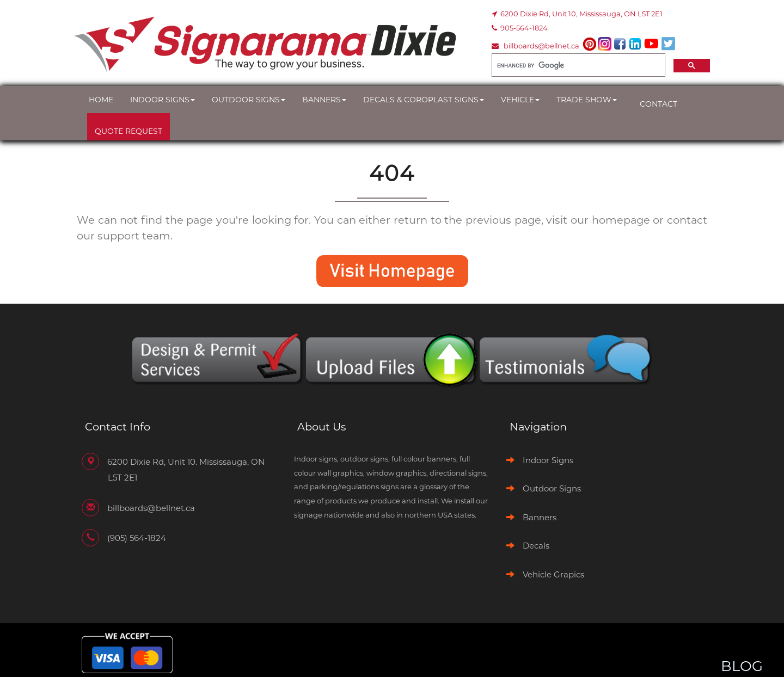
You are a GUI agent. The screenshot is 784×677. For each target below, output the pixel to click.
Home (101, 100)
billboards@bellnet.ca (541, 46)
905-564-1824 (524, 28)
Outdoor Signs (249, 100)
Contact (659, 104)
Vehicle (520, 100)
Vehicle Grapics (553, 574)
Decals (536, 546)
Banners (324, 100)
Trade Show (587, 100)
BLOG (742, 666)
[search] (577, 65)
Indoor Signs (163, 100)
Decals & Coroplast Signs (424, 100)
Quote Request (128, 131)
